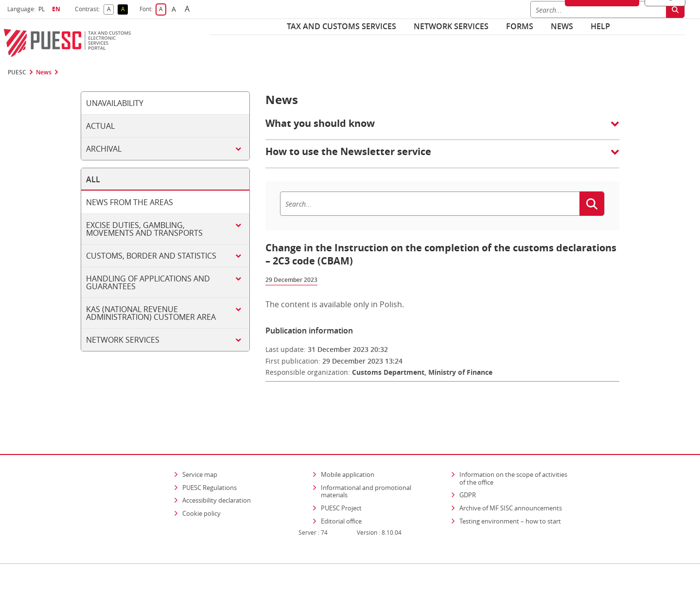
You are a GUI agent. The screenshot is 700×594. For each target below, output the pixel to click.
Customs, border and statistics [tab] (151, 256)
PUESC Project (341, 480)
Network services (451, 26)
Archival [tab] (104, 149)
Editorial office (341, 493)
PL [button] (43, 9)
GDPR (468, 467)
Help (600, 26)
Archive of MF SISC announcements (511, 480)
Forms (520, 26)
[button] (442, 128)
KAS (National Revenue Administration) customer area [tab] (151, 313)
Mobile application (348, 446)
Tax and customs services (341, 26)
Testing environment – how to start (510, 493)
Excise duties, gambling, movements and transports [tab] (144, 229)
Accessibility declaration (217, 472)
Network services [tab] (123, 340)
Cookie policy (201, 485)
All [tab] (93, 179)
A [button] (111, 9)
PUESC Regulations (210, 459)
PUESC (17, 72)
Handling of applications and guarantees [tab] (148, 282)
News (562, 26)
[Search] (430, 204)
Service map (200, 446)
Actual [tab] (100, 126)
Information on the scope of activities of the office (516, 450)
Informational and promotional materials (366, 463)
